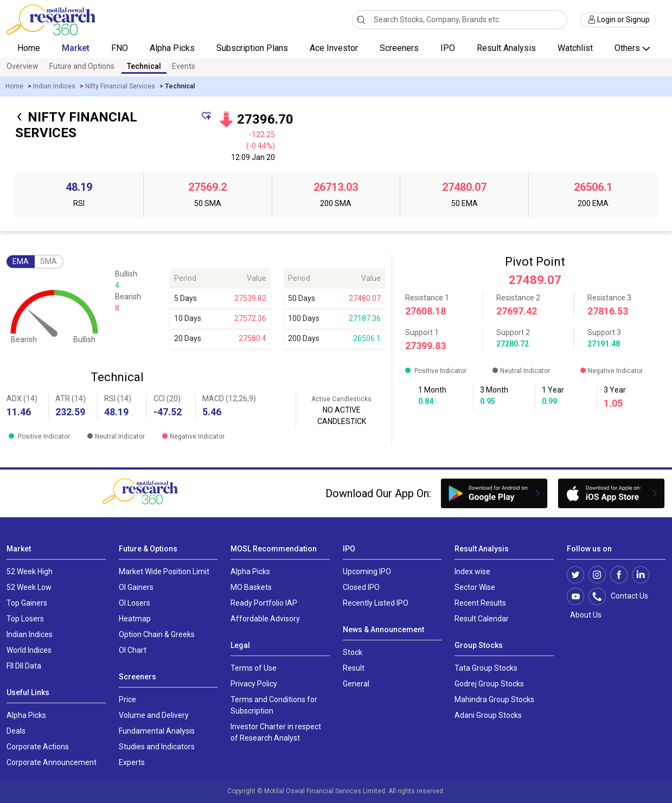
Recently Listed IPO (376, 603)
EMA (21, 261)
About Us (584, 615)
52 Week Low (29, 587)
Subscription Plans (252, 48)
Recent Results (480, 603)
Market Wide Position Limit (164, 571)
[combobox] (460, 20)
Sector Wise (475, 587)
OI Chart (133, 650)
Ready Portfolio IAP (264, 603)
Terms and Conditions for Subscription (274, 705)
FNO (120, 48)
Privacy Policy (254, 684)
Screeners (399, 48)
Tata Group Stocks (486, 668)
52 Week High (30, 571)
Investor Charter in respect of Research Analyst (276, 732)
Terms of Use (254, 668)
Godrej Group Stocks (489, 684)
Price (127, 699)
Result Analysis (506, 48)
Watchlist (575, 48)
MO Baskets (251, 587)
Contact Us (624, 596)
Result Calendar (482, 619)
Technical (144, 66)
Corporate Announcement (52, 762)
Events (184, 66)
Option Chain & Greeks (157, 634)
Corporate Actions (38, 747)
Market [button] (76, 48)
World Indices (29, 650)
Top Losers (25, 619)
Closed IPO (361, 587)
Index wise (472, 571)
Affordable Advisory (265, 619)
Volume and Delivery (154, 715)
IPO (448, 48)
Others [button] (628, 48)
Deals (16, 731)
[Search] (361, 20)
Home (29, 48)
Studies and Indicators (157, 747)
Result (354, 668)
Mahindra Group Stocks (494, 699)
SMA (49, 261)
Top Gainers (27, 603)
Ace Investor (334, 48)
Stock (353, 652)
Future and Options (82, 66)
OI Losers (135, 603)
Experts (132, 762)
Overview (23, 66)
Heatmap (135, 619)
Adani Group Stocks (488, 715)
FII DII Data (24, 666)
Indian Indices (54, 86)
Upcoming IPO (367, 571)
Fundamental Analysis (157, 731)
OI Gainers (136, 587)
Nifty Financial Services (120, 86)
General (356, 684)
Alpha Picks (172, 48)
